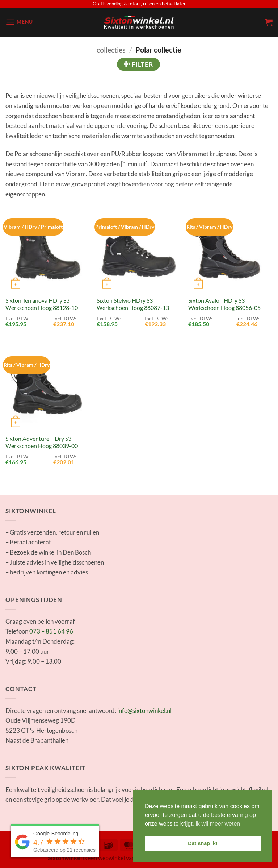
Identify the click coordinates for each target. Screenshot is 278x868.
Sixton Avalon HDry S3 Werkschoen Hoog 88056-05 (224, 304)
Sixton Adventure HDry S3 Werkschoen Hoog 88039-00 (42, 442)
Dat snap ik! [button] (203, 843)
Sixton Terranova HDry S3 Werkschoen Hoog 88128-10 (42, 304)
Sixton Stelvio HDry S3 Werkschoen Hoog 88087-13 (133, 304)
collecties (111, 50)
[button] (19, 22)
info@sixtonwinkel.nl (144, 711)
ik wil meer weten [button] (218, 824)
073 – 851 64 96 (51, 631)
